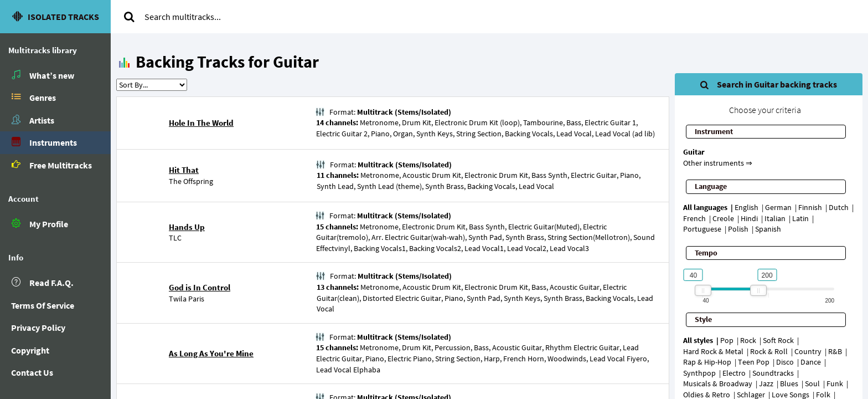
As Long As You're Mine (211, 353)
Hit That (184, 170)
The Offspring (191, 181)
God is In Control (200, 287)
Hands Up (187, 227)
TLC (175, 238)
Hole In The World (201, 123)
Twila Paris (187, 299)
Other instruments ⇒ (718, 163)
